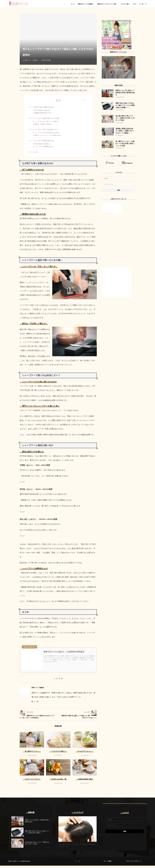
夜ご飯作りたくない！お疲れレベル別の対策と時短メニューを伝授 (125, 145)
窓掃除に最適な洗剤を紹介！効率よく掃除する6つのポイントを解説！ (125, 132)
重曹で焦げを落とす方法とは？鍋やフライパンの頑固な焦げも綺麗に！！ (125, 106)
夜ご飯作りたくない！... (33, 754)
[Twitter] (140, 4)
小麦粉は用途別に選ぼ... (86, 782)
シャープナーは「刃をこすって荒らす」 (48, 122)
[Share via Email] (62, 681)
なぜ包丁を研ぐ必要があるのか (45, 108)
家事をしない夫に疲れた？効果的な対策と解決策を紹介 (125, 93)
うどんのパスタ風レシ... (59, 754)
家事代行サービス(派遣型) (85, 4)
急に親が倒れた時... (119, 66)
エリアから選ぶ (125, 4)
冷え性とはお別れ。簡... (59, 782)
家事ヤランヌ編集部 (31, 61)
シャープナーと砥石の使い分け (45, 143)
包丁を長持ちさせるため (43, 111)
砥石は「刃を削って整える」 (45, 125)
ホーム (73, 4)
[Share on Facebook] (55, 681)
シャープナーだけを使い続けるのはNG (48, 134)
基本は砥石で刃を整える (43, 146)
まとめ (36, 154)
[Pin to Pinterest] (59, 681)
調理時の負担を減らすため (44, 114)
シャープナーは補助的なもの (45, 148)
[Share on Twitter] (57, 681)
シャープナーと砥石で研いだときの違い (48, 119)
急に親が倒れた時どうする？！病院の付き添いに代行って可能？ (125, 119)
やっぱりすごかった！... (86, 754)
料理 (24, 43)
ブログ (134, 4)
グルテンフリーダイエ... (33, 782)
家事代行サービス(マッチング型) (107, 4)
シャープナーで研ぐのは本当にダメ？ (47, 131)
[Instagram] (142, 4)
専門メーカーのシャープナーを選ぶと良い (49, 137)
